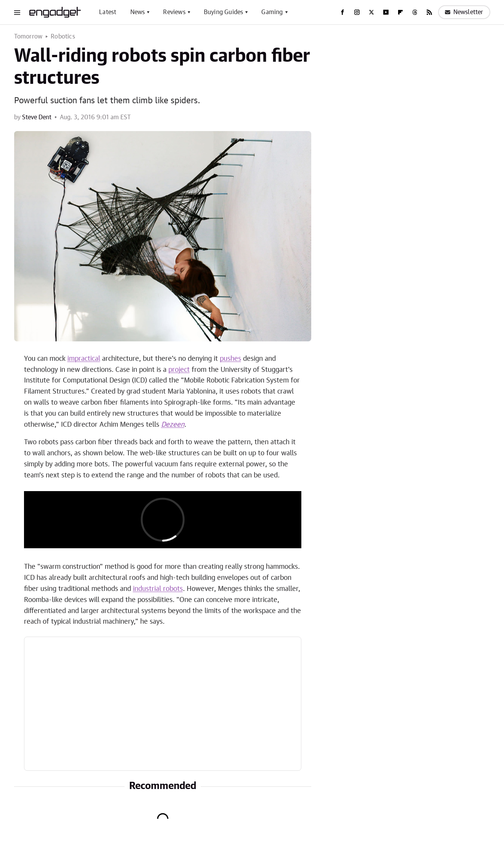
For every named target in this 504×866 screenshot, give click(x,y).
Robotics (63, 37)
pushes (230, 359)
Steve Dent (37, 117)
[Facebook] (342, 12)
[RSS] (429, 12)
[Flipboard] (400, 12)
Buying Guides (224, 12)
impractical (84, 359)
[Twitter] (371, 12)
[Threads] (415, 12)
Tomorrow (28, 37)
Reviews (174, 12)
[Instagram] (357, 12)
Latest (108, 12)
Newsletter (464, 12)
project (179, 370)
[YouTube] (386, 12)
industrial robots (158, 589)
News (138, 12)
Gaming (272, 12)
